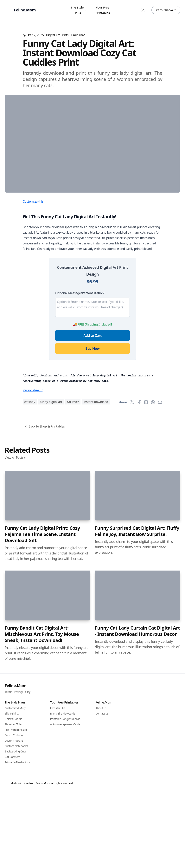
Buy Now (92, 425)
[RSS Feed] (143, 10)
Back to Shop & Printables (44, 642)
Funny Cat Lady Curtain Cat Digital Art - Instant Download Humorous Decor (137, 847)
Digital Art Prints (57, 35)
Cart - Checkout (166, 10)
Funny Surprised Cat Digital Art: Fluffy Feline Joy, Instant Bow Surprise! (137, 747)
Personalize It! (33, 606)
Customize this (33, 278)
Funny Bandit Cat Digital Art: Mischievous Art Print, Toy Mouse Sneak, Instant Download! (42, 850)
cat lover (73, 617)
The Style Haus (79, 10)
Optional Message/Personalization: (80, 369)
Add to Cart (93, 412)
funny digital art (51, 617)
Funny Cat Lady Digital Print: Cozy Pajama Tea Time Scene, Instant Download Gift (42, 750)
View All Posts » (15, 673)
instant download (96, 617)
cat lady (30, 617)
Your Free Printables (105, 10)
